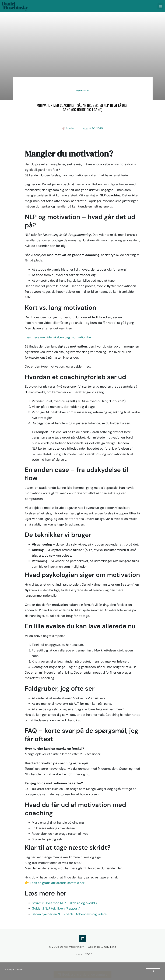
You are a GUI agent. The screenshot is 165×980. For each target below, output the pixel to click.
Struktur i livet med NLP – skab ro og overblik (64, 903)
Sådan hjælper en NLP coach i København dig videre (69, 914)
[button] (160, 6)
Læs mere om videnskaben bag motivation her (58, 337)
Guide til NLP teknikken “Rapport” (56, 908)
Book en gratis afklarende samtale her (57, 883)
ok (153, 971)
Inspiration (83, 90)
